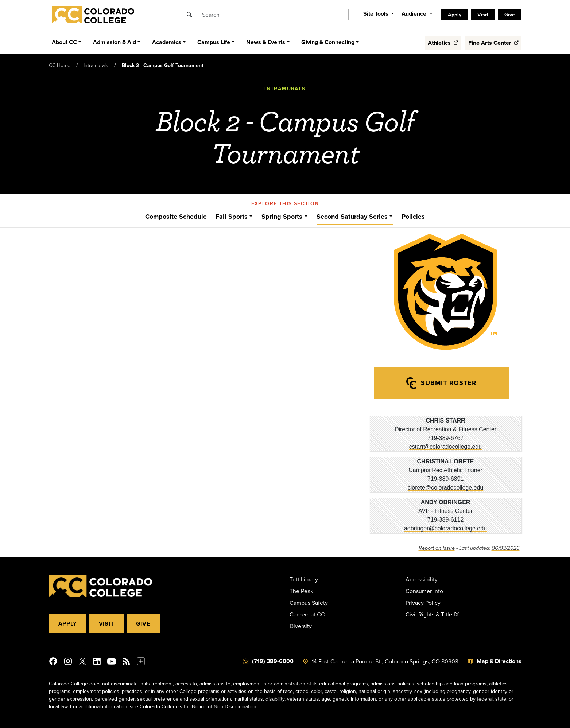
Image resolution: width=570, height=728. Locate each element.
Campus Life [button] (214, 42)
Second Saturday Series (352, 217)
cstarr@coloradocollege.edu (445, 447)
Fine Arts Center (493, 43)
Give (143, 624)
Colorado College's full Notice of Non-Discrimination (198, 706)
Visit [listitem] (483, 15)
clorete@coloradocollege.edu (445, 488)
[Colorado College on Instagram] (68, 662)
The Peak (301, 591)
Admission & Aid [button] (115, 42)
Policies (413, 217)
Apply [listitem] (455, 15)
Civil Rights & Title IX (432, 614)
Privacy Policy (423, 603)
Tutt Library (304, 579)
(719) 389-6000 (273, 661)
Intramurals (96, 65)
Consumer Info (424, 591)
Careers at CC (307, 614)
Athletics (443, 43)
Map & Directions (499, 661)
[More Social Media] (141, 662)
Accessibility (422, 579)
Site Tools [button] (377, 14)
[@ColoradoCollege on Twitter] (82, 662)
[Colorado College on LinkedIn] (97, 662)
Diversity (301, 626)
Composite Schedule (176, 217)
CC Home (60, 65)
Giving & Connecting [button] (328, 42)
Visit (106, 624)
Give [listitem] (510, 15)
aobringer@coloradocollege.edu (445, 528)
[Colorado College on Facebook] (53, 662)
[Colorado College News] (126, 662)
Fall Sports (232, 217)
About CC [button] (64, 42)
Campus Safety (309, 603)
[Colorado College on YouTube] (112, 662)
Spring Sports (282, 217)
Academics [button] (167, 42)
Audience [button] (415, 14)
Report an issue (437, 548)
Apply (68, 624)
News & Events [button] (266, 42)
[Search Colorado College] (274, 15)
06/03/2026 (506, 548)
